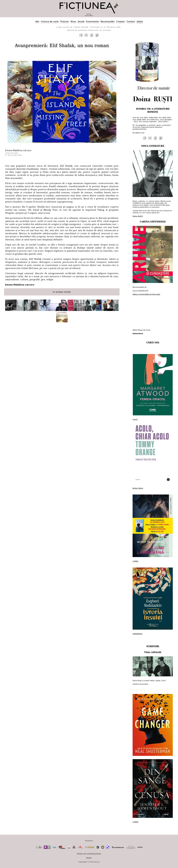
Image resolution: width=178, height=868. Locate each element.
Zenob (81, 21)
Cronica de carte (50, 21)
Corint (135, 419)
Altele (140, 21)
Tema (73, 21)
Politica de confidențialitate (89, 854)
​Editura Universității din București (146, 294)
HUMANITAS (137, 634)
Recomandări (108, 21)
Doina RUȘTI (138, 216)
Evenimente (92, 21)
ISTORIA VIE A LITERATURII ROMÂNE (153, 110)
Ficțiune (64, 21)
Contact (131, 21)
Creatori (121, 21)
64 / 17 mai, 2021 (15, 155)
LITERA (135, 561)
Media (89, 858)
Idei (37, 21)
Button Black (138, 488)
